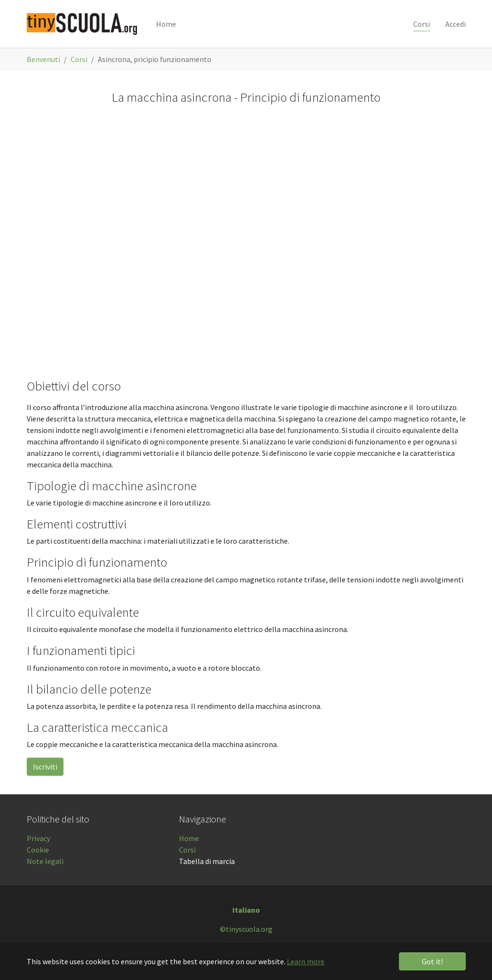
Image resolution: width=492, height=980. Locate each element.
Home (189, 838)
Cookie (38, 850)
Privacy (38, 838)
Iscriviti (45, 767)
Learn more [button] (306, 961)
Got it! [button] (432, 961)
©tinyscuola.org (246, 929)
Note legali (45, 861)
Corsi (187, 850)
